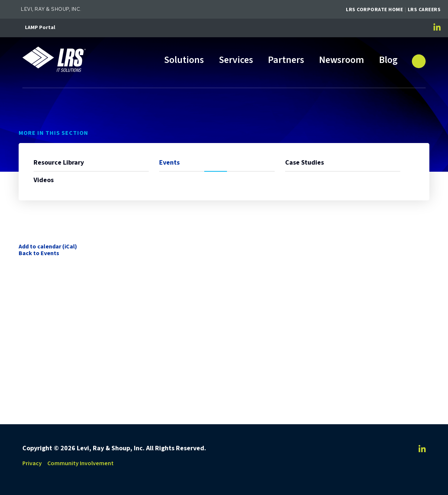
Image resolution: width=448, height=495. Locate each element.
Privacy (32, 463)
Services (236, 61)
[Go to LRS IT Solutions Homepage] (56, 60)
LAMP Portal (40, 28)
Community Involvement (81, 463)
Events (169, 163)
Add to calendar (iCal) (48, 247)
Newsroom (342, 61)
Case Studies (305, 163)
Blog (388, 61)
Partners (286, 61)
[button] (419, 58)
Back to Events (39, 253)
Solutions (184, 61)
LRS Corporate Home (374, 10)
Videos (44, 180)
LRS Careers (424, 10)
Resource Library (59, 163)
